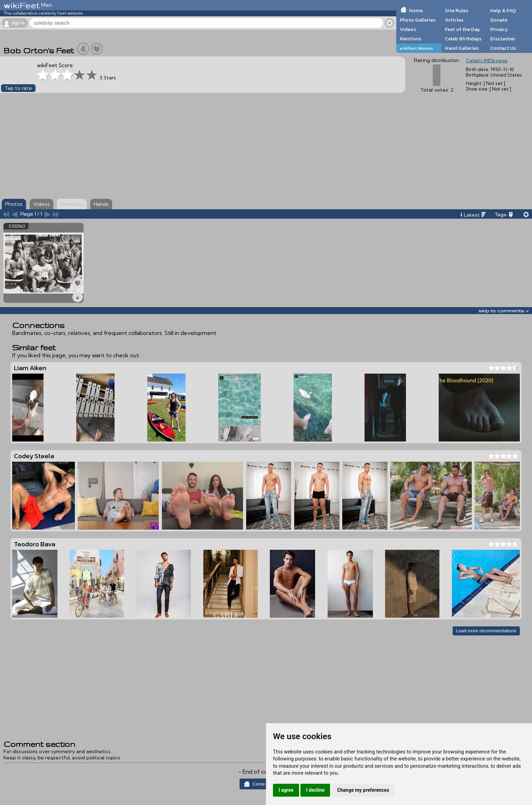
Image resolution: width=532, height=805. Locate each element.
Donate (499, 20)
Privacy (499, 29)
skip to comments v (503, 311)
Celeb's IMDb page (487, 61)
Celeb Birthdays (463, 39)
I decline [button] (315, 790)
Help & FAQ (503, 10)
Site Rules (457, 10)
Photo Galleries (418, 20)
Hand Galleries (462, 48)
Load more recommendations (486, 631)
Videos (408, 29)
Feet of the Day (463, 29)
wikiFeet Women (416, 48)
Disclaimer (503, 39)
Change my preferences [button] (363, 790)
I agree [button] (286, 790)
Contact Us (503, 48)
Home (416, 10)
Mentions (410, 39)
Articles (454, 20)
